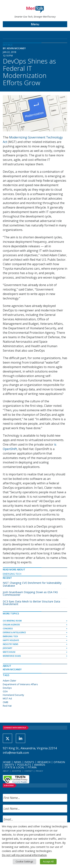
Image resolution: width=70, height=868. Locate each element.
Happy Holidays (11, 640)
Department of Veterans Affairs (20, 684)
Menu (35, 24)
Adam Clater (10, 681)
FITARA (32, 767)
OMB (6, 702)
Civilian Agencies (11, 625)
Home (7, 762)
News (18, 762)
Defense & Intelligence (14, 632)
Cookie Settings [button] (24, 861)
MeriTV (9, 765)
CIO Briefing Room (12, 621)
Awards (40, 765)
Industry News (11, 644)
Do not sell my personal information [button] (24, 855)
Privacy (39, 771)
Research (44, 762)
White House (9, 652)
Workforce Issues (12, 656)
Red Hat (7, 706)
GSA (5, 691)
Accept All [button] (48, 861)
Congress (8, 629)
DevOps (7, 688)
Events (29, 762)
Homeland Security (13, 695)
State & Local (14, 767)
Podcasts (24, 765)
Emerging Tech (12, 574)
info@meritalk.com (16, 753)
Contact (28, 771)
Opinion (59, 762)
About (6, 771)
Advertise (17, 771)
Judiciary (7, 648)
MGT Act (7, 698)
